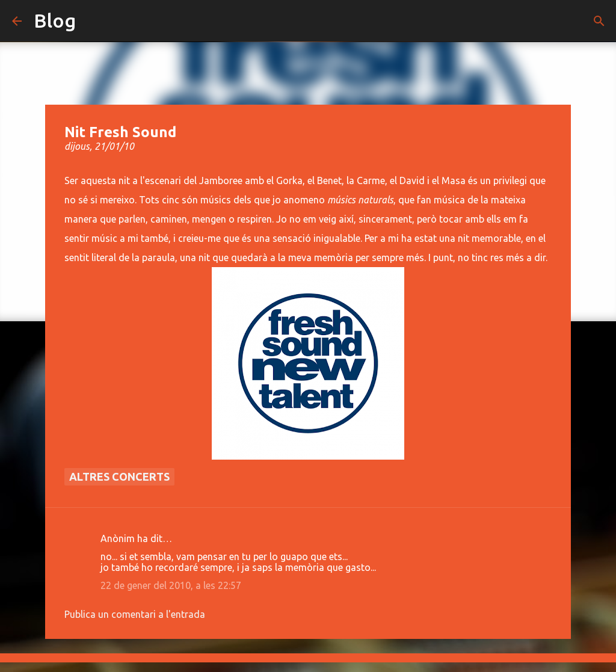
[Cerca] (599, 21)
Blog (55, 20)
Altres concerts (119, 476)
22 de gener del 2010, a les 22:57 (171, 585)
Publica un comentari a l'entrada (135, 614)
